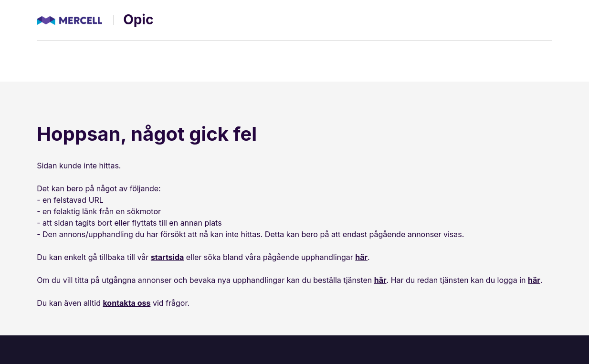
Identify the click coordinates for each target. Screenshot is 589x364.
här (361, 257)
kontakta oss (126, 303)
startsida (167, 257)
